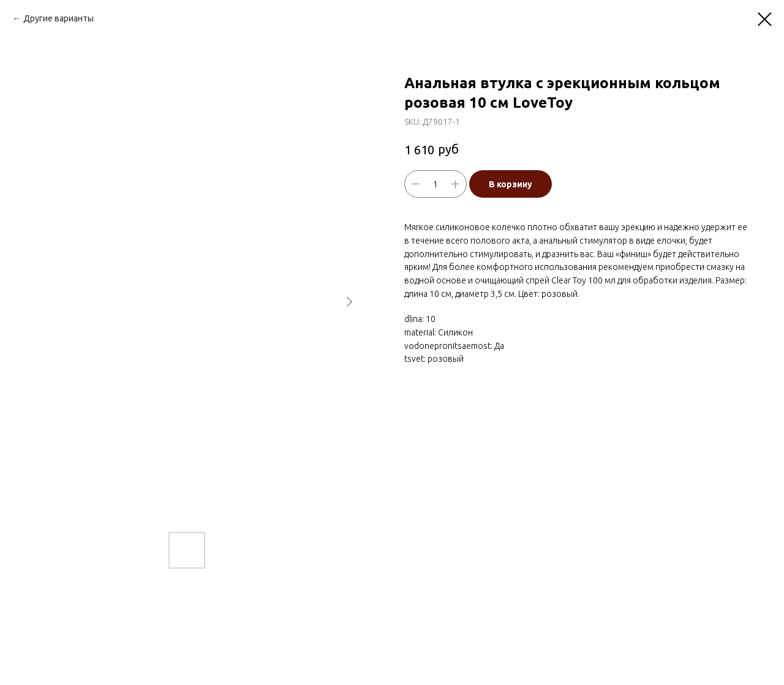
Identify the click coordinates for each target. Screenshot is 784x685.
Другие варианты (58, 18)
